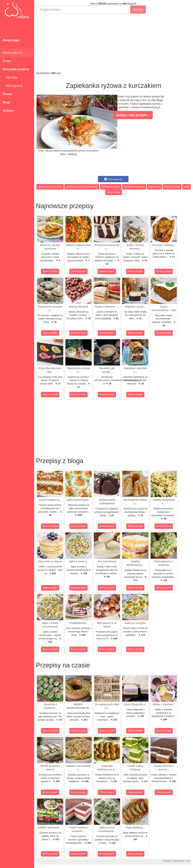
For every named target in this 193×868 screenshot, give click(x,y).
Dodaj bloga (11, 40)
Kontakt (8, 111)
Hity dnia (10, 78)
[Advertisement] (114, 42)
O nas (7, 61)
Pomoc (8, 94)
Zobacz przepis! (50, 271)
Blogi (6, 102)
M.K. (189, 861)
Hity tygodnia (13, 86)
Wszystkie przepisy (16, 69)
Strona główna (13, 53)
